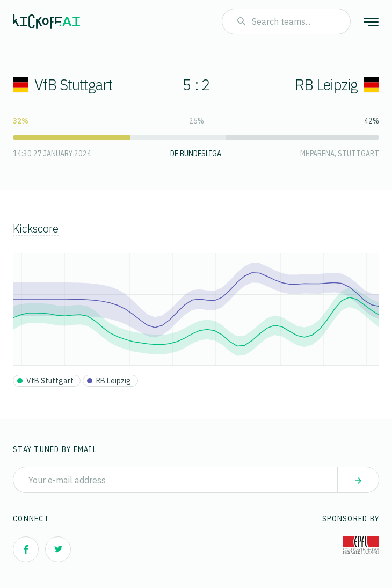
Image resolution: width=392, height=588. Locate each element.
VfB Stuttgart (63, 85)
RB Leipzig (337, 85)
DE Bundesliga (196, 154)
